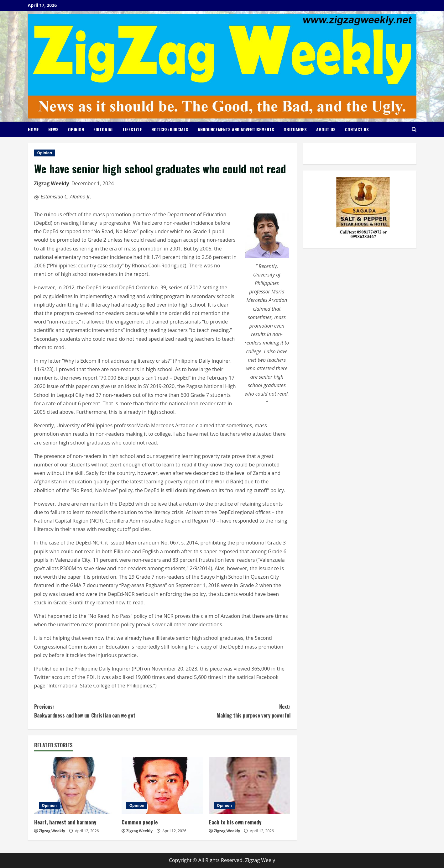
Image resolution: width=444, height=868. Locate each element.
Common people (140, 822)
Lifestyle (132, 129)
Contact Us (357, 129)
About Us (326, 129)
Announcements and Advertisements (236, 129)
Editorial (103, 129)
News (53, 129)
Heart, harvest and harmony (65, 822)
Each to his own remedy (235, 822)
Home (33, 129)
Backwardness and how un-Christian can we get (98, 711)
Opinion (76, 129)
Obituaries (295, 129)
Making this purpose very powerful (226, 711)
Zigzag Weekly (52, 183)
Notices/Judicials (170, 129)
